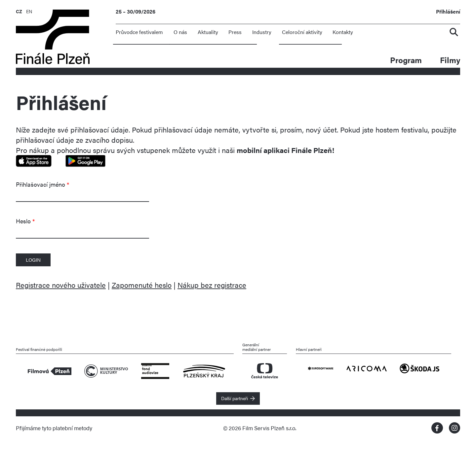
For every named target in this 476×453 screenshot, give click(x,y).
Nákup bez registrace (212, 285)
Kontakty (343, 32)
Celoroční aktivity (302, 32)
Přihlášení (448, 12)
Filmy (450, 60)
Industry (262, 32)
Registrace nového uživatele (61, 285)
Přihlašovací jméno (42, 184)
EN (29, 11)
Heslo (25, 221)
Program (406, 60)
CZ (19, 11)
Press (235, 32)
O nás (180, 32)
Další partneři (235, 398)
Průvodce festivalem (139, 32)
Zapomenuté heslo (142, 285)
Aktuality (208, 32)
